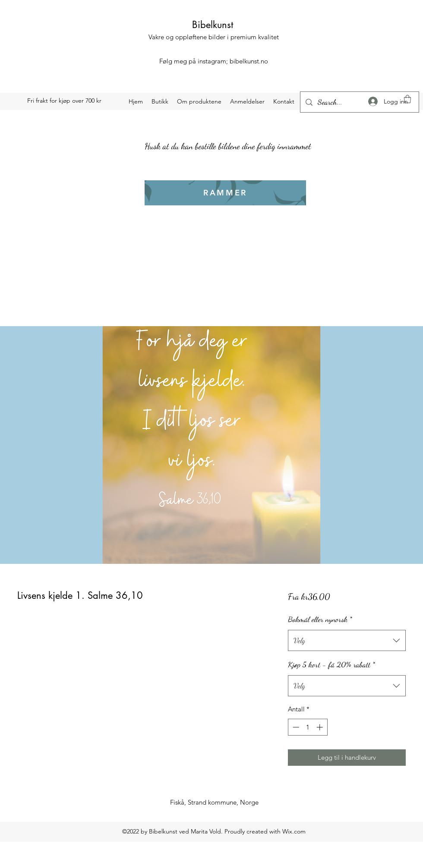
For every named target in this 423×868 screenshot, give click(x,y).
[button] (407, 99)
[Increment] (320, 727)
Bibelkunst (213, 25)
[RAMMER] (225, 193)
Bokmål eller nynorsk (320, 619)
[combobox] (347, 641)
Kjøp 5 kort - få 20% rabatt (331, 664)
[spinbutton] (308, 727)
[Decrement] (295, 727)
